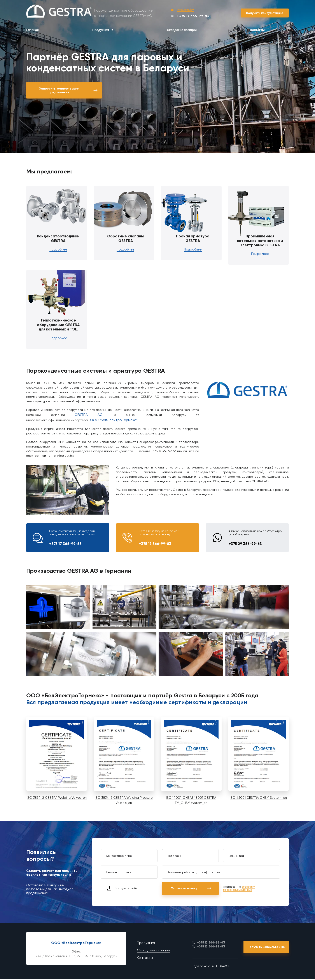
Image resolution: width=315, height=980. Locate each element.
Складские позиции (182, 30)
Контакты (257, 30)
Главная (32, 30)
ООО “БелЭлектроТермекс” (114, 420)
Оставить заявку (191, 889)
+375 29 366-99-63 (245, 544)
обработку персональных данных (239, 889)
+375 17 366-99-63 (65, 544)
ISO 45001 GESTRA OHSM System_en (258, 798)
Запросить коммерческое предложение (69, 90)
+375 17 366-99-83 (190, 16)
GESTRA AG (89, 415)
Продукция (101, 30)
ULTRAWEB (222, 967)
